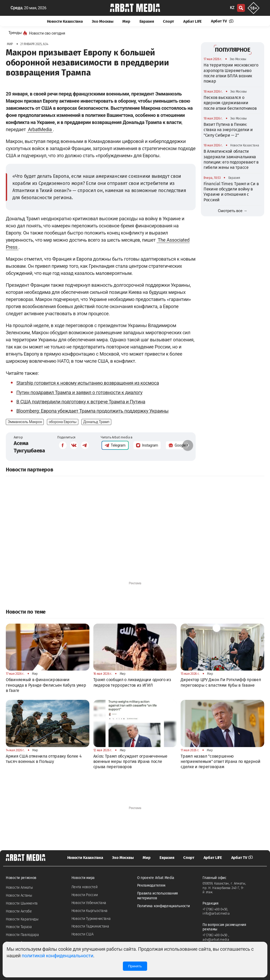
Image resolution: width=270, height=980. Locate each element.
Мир (126, 21)
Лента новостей (85, 887)
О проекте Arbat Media (156, 878)
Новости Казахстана (65, 21)
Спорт (168, 21)
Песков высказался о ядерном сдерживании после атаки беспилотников (230, 103)
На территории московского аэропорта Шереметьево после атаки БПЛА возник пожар (231, 73)
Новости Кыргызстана (90, 911)
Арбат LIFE (192, 21)
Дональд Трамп (96, 422)
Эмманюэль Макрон (25, 422)
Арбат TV (222, 21)
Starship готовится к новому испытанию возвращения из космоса (88, 383)
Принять (135, 966)
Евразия (147, 21)
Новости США (83, 934)
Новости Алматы (19, 888)
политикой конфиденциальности (57, 956)
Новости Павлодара (22, 935)
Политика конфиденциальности (163, 906)
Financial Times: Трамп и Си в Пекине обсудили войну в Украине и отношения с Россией (231, 192)
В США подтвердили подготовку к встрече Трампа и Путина (81, 402)
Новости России (85, 895)
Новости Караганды (22, 919)
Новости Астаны (19, 895)
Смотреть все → (233, 211)
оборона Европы (63, 422)
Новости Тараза (19, 927)
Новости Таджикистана (90, 926)
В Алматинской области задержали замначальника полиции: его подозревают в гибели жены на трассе (231, 159)
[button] (188, 445)
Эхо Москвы (102, 21)
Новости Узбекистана (89, 903)
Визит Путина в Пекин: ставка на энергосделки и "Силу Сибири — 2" (228, 130)
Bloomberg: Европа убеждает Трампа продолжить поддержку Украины (92, 411)
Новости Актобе (19, 911)
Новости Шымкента (22, 903)
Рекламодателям (151, 885)
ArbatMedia (40, 129)
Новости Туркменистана (91, 919)
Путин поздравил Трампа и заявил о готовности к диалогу (79, 392)
